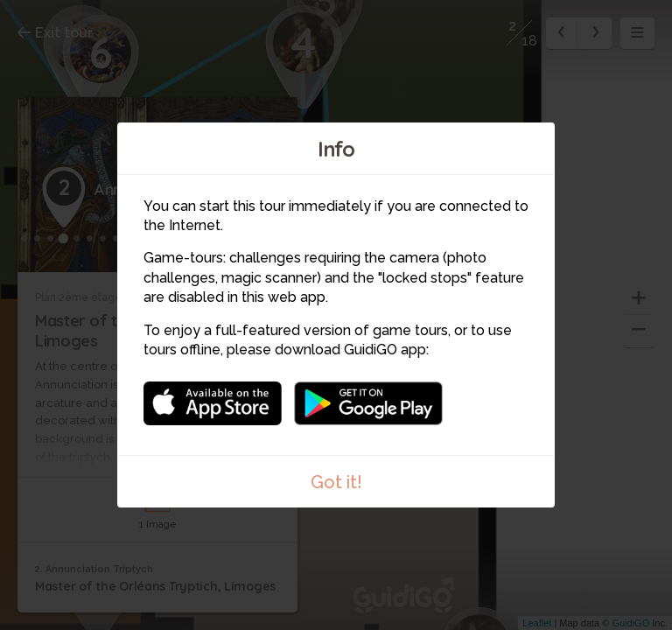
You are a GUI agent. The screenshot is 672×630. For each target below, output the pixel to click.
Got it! (336, 482)
